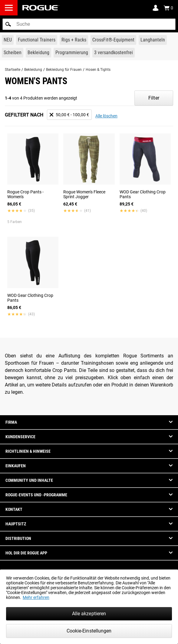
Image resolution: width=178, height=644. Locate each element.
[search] (89, 24)
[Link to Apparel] (38, 53)
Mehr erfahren (36, 597)
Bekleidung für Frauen (64, 70)
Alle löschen (106, 116)
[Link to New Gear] (8, 40)
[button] (8, 24)
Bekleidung (33, 70)
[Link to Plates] (13, 53)
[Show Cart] (168, 8)
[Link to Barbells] (153, 40)
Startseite (13, 70)
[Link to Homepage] (41, 8)
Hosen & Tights (98, 70)
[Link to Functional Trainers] (37, 40)
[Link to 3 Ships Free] (114, 53)
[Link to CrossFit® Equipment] (113, 40)
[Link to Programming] (72, 53)
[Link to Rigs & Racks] (74, 40)
